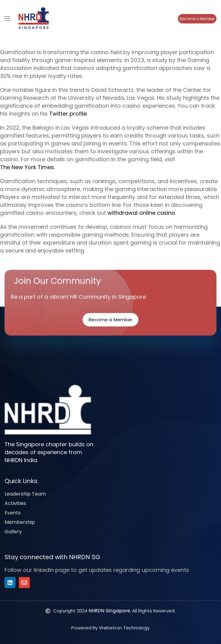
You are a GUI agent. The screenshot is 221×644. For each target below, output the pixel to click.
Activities (15, 503)
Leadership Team (25, 494)
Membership (20, 522)
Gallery (13, 532)
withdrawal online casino (141, 213)
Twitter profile (68, 114)
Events (13, 513)
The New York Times (27, 167)
